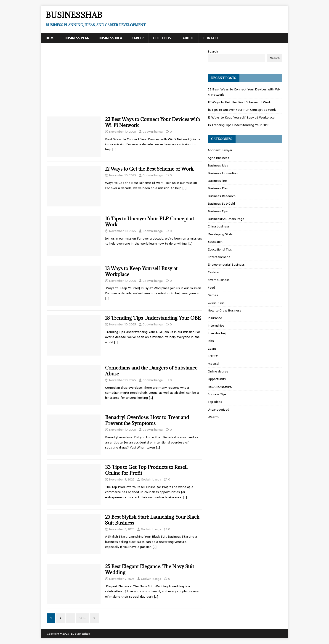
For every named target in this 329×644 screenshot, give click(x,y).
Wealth (213, 417)
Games (213, 295)
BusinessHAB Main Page (226, 219)
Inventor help (218, 333)
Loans (212, 348)
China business (219, 226)
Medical (213, 364)
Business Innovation (223, 173)
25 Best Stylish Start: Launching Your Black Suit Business (152, 520)
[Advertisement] (124, 83)
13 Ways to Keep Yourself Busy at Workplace (141, 271)
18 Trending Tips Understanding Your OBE (153, 318)
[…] (114, 149)
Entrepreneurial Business (226, 264)
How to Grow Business (224, 310)
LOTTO (213, 356)
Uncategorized (218, 409)
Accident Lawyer (220, 150)
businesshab (82, 634)
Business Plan (77, 38)
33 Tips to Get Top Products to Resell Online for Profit (146, 470)
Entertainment (219, 257)
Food (211, 288)
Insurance (215, 318)
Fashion (213, 272)
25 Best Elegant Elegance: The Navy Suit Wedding (150, 569)
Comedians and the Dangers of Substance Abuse (151, 371)
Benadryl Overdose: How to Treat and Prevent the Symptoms (147, 420)
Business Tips (218, 211)
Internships (216, 325)
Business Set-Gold (221, 203)
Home (50, 38)
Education (215, 242)
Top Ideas (215, 402)
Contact (211, 38)
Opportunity (217, 379)
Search (213, 51)
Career (138, 38)
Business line (217, 181)
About (188, 38)
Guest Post (163, 38)
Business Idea (110, 38)
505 (82, 618)
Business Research (222, 196)
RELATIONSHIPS (220, 387)
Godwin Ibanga (153, 132)
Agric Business (218, 158)
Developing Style (220, 234)
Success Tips (217, 394)
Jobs (211, 341)
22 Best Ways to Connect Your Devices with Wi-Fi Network (153, 122)
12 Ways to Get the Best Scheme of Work (149, 169)
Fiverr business (219, 280)
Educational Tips (220, 249)
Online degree (218, 371)
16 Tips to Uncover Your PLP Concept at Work (150, 222)
